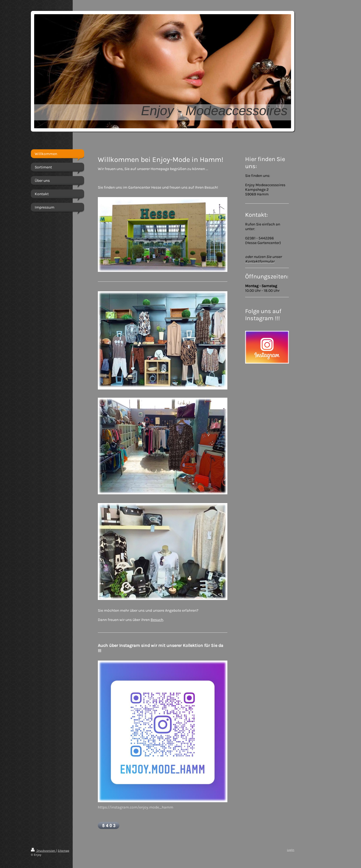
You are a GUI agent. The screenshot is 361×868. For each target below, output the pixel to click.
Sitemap (63, 851)
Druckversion (43, 851)
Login (291, 850)
